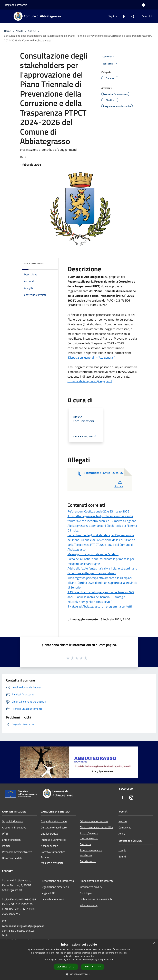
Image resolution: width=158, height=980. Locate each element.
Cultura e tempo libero (54, 827)
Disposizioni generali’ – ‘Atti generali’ (92, 357)
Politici (6, 846)
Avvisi (122, 834)
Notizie (32, 31)
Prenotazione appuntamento (57, 881)
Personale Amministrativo (17, 852)
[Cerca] (151, 16)
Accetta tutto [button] (66, 967)
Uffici (5, 834)
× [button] (154, 943)
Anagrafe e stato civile (54, 821)
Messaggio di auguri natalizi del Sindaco (93, 554)
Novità (20, 31)
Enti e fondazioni (12, 840)
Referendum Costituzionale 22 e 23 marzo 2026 (98, 511)
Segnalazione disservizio (55, 887)
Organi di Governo (12, 821)
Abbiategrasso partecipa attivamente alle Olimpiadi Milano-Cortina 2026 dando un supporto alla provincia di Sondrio (102, 583)
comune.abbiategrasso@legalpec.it (90, 381)
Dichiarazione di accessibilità (96, 899)
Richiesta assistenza (53, 899)
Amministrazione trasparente (97, 881)
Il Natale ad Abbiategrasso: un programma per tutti (100, 606)
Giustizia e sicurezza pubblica (96, 827)
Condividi (110, 57)
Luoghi (122, 850)
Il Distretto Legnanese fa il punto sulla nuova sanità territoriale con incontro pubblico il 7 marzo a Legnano (102, 519)
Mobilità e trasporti (52, 863)
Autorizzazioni (88, 861)
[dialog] (79, 960)
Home (7, 31)
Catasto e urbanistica (53, 852)
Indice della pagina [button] (34, 263)
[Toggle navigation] (7, 16)
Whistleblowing (89, 905)
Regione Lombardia (16, 5)
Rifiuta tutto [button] (93, 967)
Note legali (86, 893)
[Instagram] (131, 16)
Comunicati (125, 827)
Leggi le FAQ (48, 893)
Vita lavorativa (49, 834)
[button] (79, 974)
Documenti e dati (12, 858)
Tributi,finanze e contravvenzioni (89, 836)
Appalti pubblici (50, 846)
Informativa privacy (91, 887)
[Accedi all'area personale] (144, 5)
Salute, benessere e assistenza (91, 853)
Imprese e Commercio (53, 840)
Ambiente (85, 844)
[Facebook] (122, 16)
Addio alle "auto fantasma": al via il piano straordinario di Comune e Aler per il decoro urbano (102, 571)
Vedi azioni (110, 64)
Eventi (122, 856)
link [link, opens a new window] (112, 960)
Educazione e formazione (94, 821)
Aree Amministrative (14, 827)
